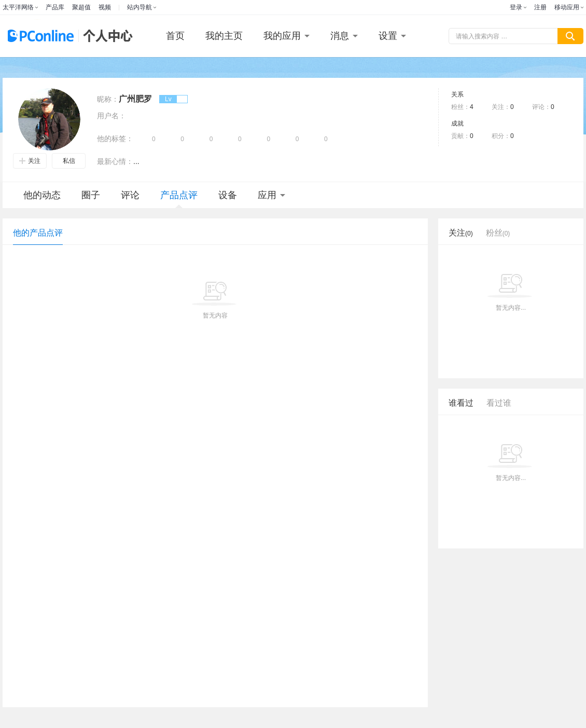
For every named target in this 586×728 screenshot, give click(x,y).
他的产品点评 (38, 233)
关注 (30, 161)
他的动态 (42, 195)
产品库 (55, 7)
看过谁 (499, 403)
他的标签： (115, 139)
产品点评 (179, 199)
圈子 (91, 195)
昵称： (108, 99)
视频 (105, 7)
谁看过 (461, 403)
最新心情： (115, 161)
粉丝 (498, 233)
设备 (228, 195)
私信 (69, 161)
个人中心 (105, 36)
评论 (130, 195)
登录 (516, 7)
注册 (540, 7)
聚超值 (81, 7)
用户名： (111, 116)
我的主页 (224, 36)
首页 (175, 36)
